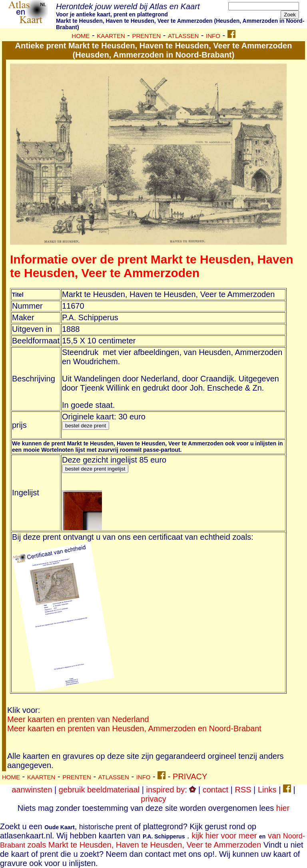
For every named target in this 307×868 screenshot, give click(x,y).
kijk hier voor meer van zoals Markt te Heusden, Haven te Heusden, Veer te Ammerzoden (153, 840)
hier (283, 808)
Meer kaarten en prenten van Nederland (78, 719)
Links (267, 790)
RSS (243, 790)
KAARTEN (41, 777)
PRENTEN (77, 777)
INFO (144, 777)
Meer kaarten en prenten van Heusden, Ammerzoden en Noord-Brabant (134, 728)
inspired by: (171, 790)
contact (215, 790)
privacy (153, 799)
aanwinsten (32, 790)
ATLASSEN (114, 777)
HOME (11, 777)
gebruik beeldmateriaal (99, 790)
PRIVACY (190, 776)
